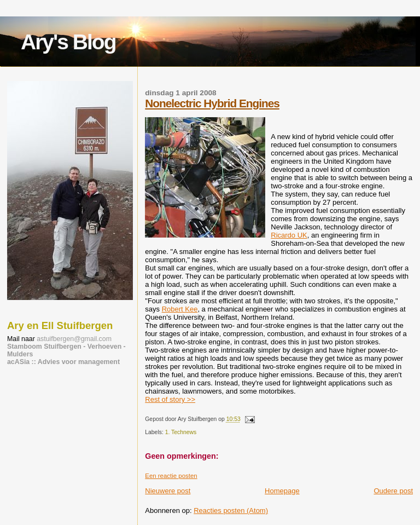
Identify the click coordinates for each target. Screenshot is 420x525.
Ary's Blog (68, 42)
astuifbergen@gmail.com (74, 339)
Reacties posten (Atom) (231, 510)
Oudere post (393, 491)
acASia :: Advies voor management (63, 362)
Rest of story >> (170, 399)
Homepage (282, 491)
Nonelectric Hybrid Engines (212, 103)
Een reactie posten (171, 476)
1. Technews (181, 432)
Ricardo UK (289, 235)
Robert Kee (180, 309)
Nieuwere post (168, 491)
